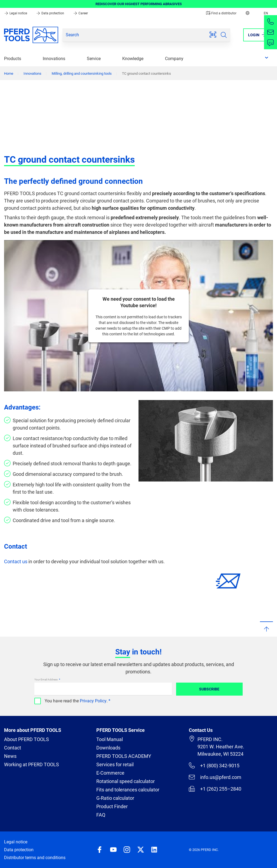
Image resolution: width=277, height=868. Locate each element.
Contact (13, 748)
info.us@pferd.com (215, 777)
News (10, 756)
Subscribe (209, 689)
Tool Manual (110, 739)
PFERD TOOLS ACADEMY (124, 756)
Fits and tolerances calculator (128, 790)
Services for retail (115, 764)
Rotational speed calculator (126, 781)
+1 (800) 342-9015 (214, 765)
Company (174, 59)
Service (94, 59)
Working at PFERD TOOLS (32, 764)
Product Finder (112, 806)
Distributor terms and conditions (35, 858)
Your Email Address (46, 679)
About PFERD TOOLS (27, 739)
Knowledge (133, 59)
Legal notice (16, 13)
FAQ (101, 815)
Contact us (16, 561)
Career (80, 13)
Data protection (50, 13)
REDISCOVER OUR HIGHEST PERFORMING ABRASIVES (139, 4)
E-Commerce (110, 773)
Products (13, 59)
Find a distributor (221, 13)
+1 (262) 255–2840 (215, 789)
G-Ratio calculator (115, 798)
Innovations (54, 59)
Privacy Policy (93, 701)
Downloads (108, 748)
